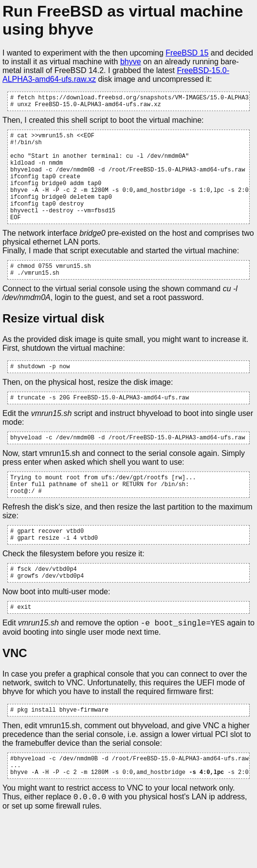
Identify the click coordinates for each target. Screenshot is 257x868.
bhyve (131, 62)
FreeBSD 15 (187, 53)
